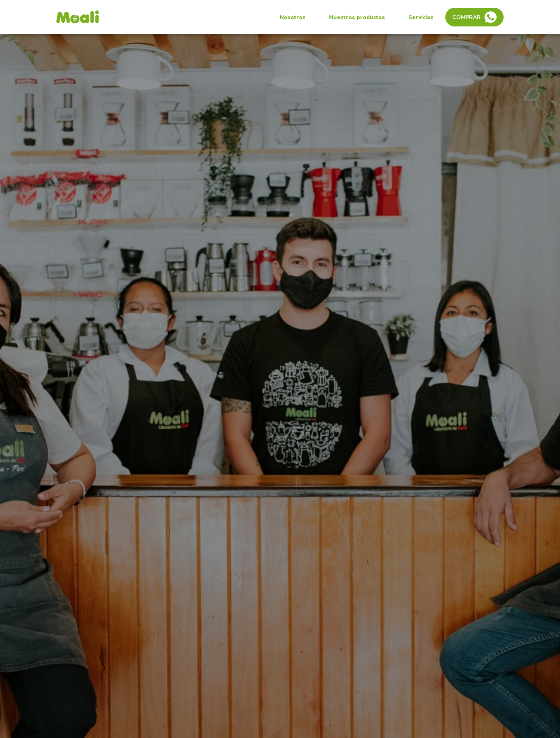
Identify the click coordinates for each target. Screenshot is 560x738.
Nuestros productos (357, 17)
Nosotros (293, 17)
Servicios (421, 17)
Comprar (474, 17)
